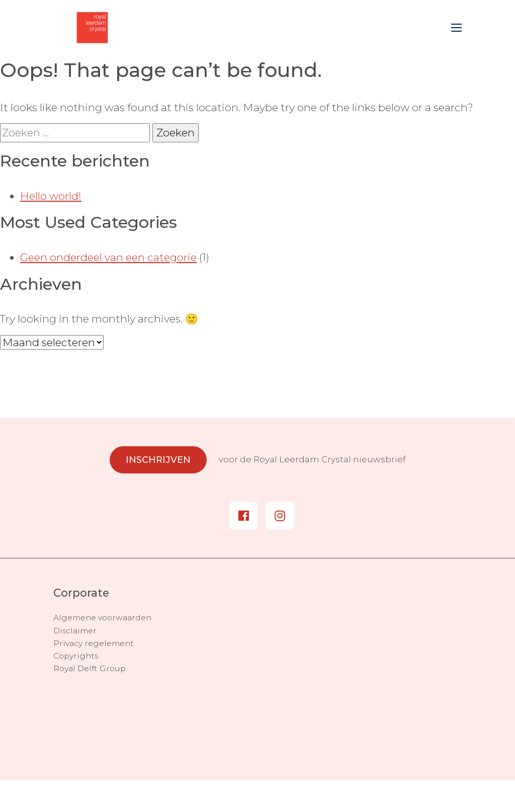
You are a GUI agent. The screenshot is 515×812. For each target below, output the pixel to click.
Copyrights (76, 656)
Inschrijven (158, 460)
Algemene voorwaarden (102, 618)
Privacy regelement (94, 643)
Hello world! (51, 196)
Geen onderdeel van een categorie (108, 257)
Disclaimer (75, 631)
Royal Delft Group (90, 668)
